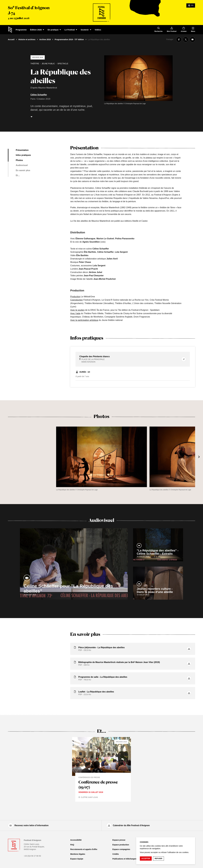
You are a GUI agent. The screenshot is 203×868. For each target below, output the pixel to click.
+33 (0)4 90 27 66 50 (32, 856)
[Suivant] (199, 457)
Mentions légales (78, 854)
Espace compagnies (121, 849)
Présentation (22, 150)
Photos (19, 160)
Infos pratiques (23, 155)
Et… (18, 175)
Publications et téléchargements (126, 859)
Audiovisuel (22, 165)
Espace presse (119, 840)
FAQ (72, 845)
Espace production (121, 845)
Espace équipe (77, 859)
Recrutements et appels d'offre (84, 849)
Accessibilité (76, 840)
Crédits (116, 854)
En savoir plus (23, 170)
